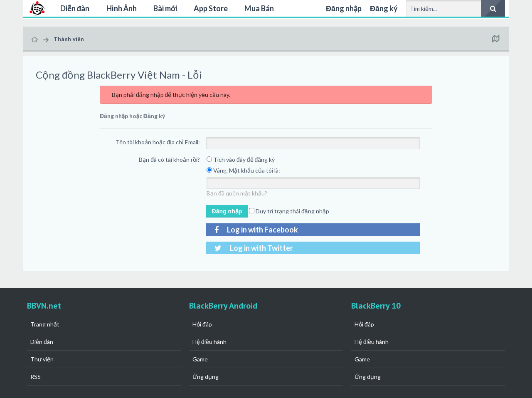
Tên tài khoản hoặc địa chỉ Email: (158, 142)
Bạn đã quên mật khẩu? (237, 193)
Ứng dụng (206, 377)
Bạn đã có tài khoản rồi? (169, 159)
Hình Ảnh (122, 8)
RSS (36, 377)
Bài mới (165, 8)
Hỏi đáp (202, 324)
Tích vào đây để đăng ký (241, 159)
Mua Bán (259, 8)
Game (200, 359)
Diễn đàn (75, 8)
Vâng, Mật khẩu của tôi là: (243, 170)
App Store (211, 8)
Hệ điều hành (209, 342)
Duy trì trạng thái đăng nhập (289, 211)
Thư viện (42, 359)
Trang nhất (45, 324)
